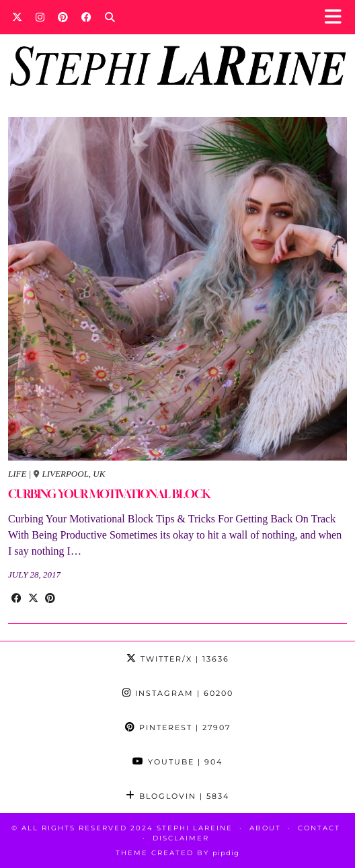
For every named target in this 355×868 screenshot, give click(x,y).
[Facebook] (86, 17)
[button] (337, 17)
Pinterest (178, 727)
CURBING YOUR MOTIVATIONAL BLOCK (109, 494)
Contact (319, 828)
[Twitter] (17, 17)
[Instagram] (40, 17)
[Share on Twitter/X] (33, 598)
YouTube (177, 762)
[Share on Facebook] (16, 598)
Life (17, 474)
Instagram (178, 693)
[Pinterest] (63, 17)
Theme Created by (177, 853)
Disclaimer (181, 838)
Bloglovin (177, 796)
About (265, 828)
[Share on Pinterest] (50, 598)
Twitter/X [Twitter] (178, 659)
